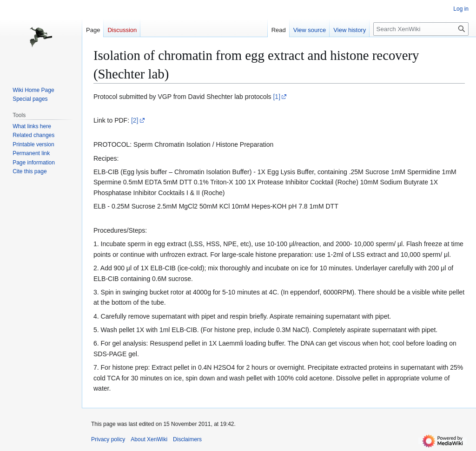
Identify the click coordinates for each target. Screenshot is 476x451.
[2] (135, 120)
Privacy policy (108, 439)
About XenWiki (149, 439)
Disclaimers (187, 439)
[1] (277, 97)
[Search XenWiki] (421, 29)
